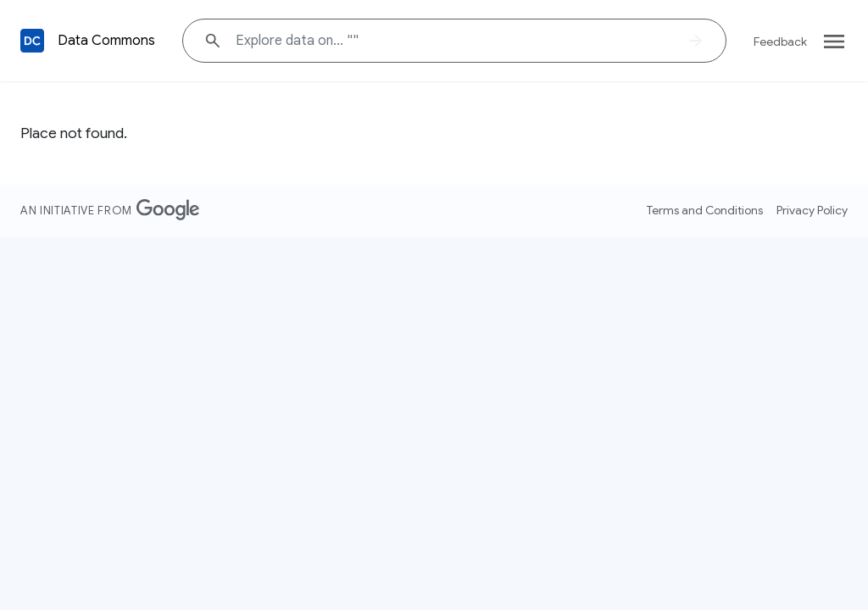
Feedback (780, 42)
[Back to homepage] (32, 41)
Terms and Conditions (705, 210)
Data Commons (106, 41)
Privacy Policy (812, 210)
